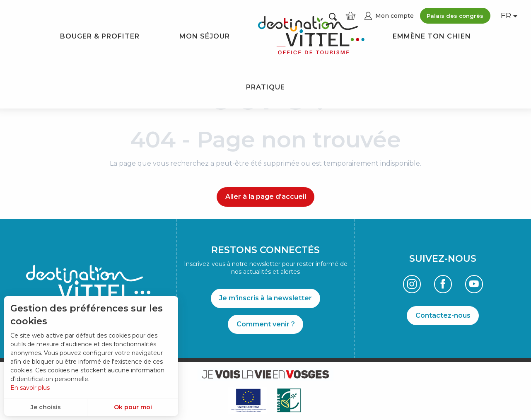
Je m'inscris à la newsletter (265, 298)
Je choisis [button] (46, 407)
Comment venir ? (266, 324)
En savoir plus (30, 388)
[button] (507, 16)
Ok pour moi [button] (133, 407)
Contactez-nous (443, 315)
